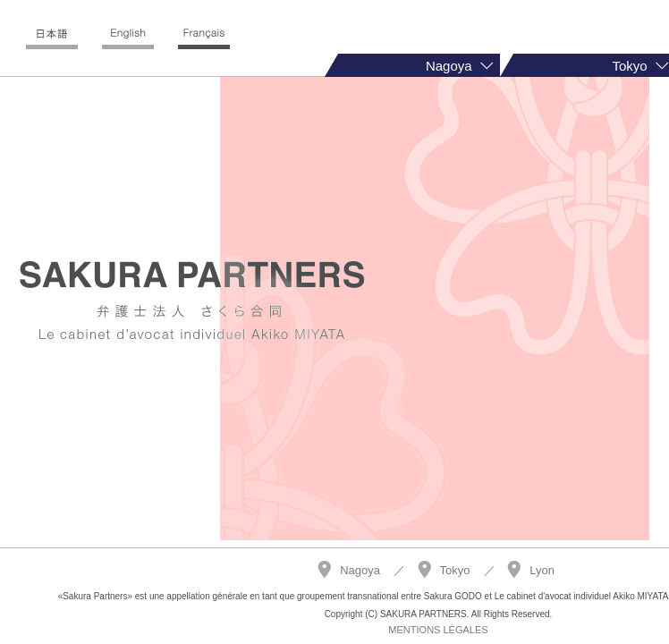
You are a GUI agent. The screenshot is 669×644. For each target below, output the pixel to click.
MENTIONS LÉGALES (438, 630)
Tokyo (455, 570)
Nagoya (360, 570)
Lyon (542, 570)
